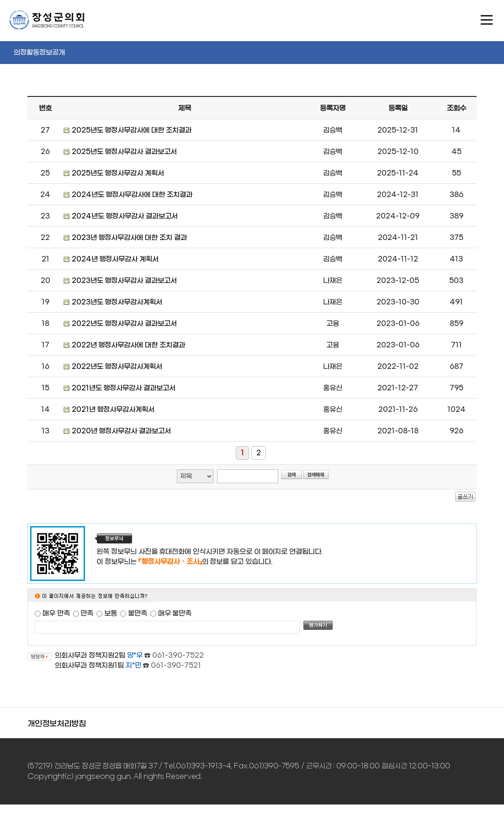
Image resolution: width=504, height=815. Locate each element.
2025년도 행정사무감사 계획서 (118, 173)
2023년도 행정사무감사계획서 (117, 302)
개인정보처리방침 (57, 724)
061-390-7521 (176, 666)
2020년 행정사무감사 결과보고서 (122, 431)
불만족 (138, 613)
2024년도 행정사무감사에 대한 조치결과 (132, 195)
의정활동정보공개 (39, 53)
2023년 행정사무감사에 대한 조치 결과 (129, 238)
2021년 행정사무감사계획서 (113, 410)
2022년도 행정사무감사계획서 (117, 367)
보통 (111, 613)
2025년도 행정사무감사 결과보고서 (125, 152)
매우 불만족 (175, 613)
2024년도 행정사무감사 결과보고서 (125, 216)
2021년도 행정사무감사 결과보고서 (124, 388)
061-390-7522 (178, 655)
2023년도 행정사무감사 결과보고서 (125, 281)
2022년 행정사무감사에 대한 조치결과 (128, 345)
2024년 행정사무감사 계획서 (115, 259)
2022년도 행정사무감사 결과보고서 (125, 324)
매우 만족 (56, 613)
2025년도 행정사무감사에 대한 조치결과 (132, 130)
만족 (87, 613)
